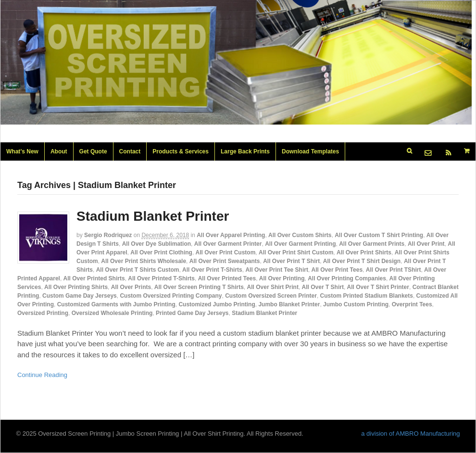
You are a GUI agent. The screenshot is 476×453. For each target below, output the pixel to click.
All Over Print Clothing (161, 252)
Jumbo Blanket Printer (289, 304)
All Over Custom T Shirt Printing (379, 235)
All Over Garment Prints (372, 244)
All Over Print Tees (337, 270)
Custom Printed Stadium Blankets (367, 296)
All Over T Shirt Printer (378, 287)
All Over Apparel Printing (231, 235)
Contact (130, 151)
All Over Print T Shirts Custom (138, 270)
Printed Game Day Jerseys (192, 313)
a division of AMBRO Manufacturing (410, 434)
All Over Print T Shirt (291, 261)
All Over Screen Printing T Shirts (199, 287)
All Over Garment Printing (300, 244)
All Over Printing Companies (347, 278)
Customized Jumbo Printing (217, 304)
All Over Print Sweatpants (225, 261)
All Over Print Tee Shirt (276, 270)
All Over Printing (282, 278)
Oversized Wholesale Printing (112, 313)
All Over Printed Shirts (94, 278)
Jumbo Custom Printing (356, 304)
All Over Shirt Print (273, 287)
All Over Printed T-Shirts (161, 278)
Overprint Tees (412, 304)
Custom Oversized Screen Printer (271, 296)
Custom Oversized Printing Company (171, 296)
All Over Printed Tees (227, 278)
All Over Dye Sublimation (157, 244)
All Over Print (426, 244)
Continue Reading (42, 375)
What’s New (22, 151)
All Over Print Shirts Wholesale (144, 261)
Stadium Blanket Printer (153, 216)
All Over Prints (131, 287)
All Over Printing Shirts (76, 287)
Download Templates (310, 151)
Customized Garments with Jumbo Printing (116, 304)
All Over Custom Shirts (300, 235)
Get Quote (93, 151)
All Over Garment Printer (228, 244)
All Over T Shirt (323, 287)
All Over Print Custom (226, 252)
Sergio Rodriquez (108, 235)
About (59, 151)
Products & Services (181, 151)
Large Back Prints (245, 151)
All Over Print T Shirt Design (362, 261)
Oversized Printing (43, 313)
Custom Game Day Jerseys (80, 296)
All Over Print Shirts (364, 252)
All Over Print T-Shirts (212, 270)
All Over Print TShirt (394, 270)
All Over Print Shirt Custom (296, 252)
